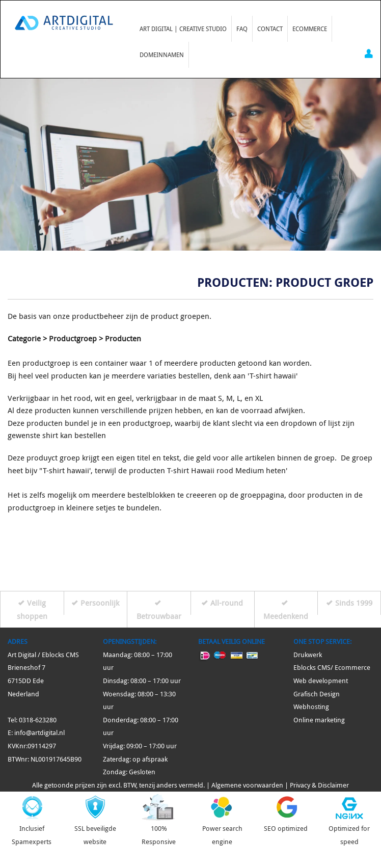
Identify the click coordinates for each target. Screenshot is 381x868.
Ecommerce (310, 29)
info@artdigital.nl (39, 733)
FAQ (242, 29)
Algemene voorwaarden (247, 785)
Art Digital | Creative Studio (183, 29)
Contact (270, 29)
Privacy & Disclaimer (319, 785)
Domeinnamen (162, 55)
